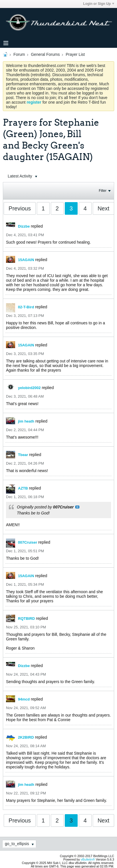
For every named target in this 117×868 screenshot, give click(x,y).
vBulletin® (88, 859)
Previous (20, 208)
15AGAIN (26, 260)
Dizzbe (24, 226)
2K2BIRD (26, 737)
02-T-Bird (26, 307)
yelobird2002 (29, 388)
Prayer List (75, 54)
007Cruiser (28, 542)
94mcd (24, 699)
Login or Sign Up (99, 4)
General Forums (45, 54)
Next (103, 208)
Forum (19, 54)
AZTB (23, 488)
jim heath (26, 421)
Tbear (23, 455)
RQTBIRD (26, 619)
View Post (77, 507)
